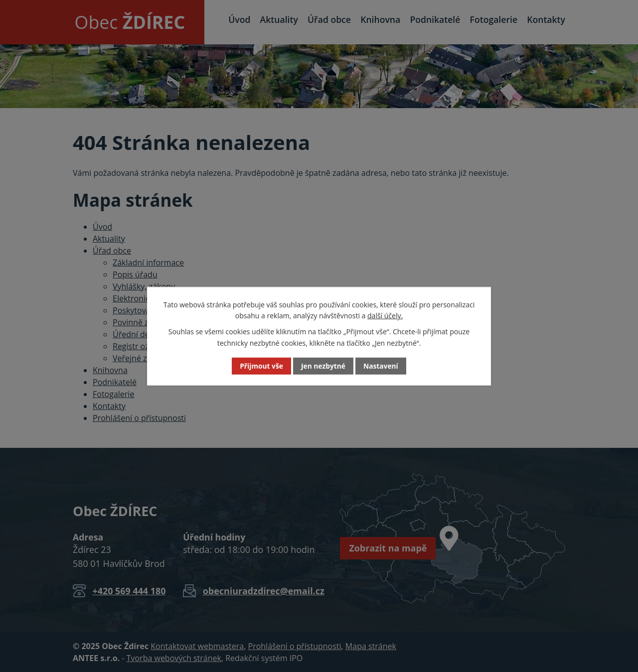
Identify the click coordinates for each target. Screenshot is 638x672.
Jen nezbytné (323, 366)
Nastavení (381, 366)
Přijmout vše (261, 366)
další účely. (385, 316)
